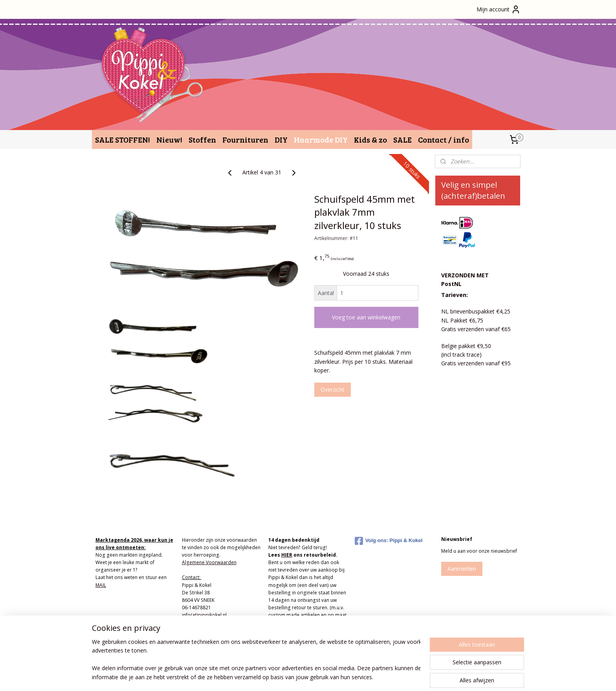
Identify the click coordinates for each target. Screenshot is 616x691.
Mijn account (499, 9)
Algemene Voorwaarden (209, 562)
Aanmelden (462, 569)
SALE (402, 139)
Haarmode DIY (321, 139)
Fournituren (245, 139)
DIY (281, 139)
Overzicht (333, 389)
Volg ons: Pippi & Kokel (389, 541)
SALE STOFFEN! (123, 139)
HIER (287, 555)
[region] (256, 660)
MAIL (101, 585)
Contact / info (444, 139)
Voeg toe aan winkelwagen (366, 317)
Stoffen (202, 139)
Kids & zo (370, 139)
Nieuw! (169, 139)
